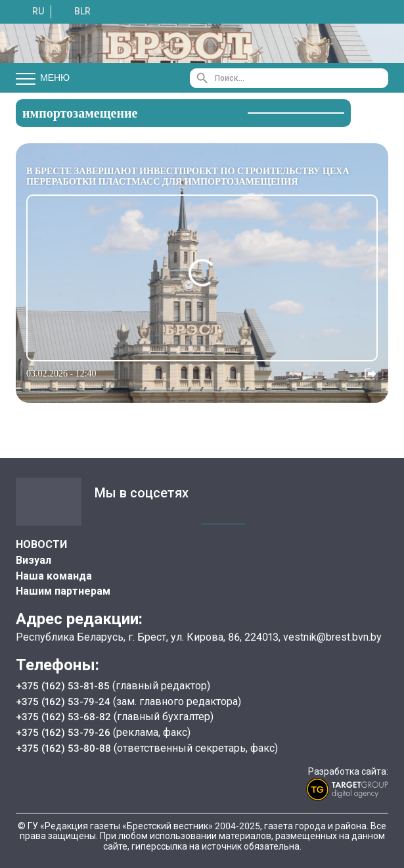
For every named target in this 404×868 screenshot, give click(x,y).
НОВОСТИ (41, 544)
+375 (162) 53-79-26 (64, 732)
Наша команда (54, 576)
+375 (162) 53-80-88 (65, 748)
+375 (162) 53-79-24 (64, 701)
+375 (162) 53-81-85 (65, 686)
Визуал (34, 560)
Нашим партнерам (63, 591)
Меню (43, 78)
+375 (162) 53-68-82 (65, 717)
